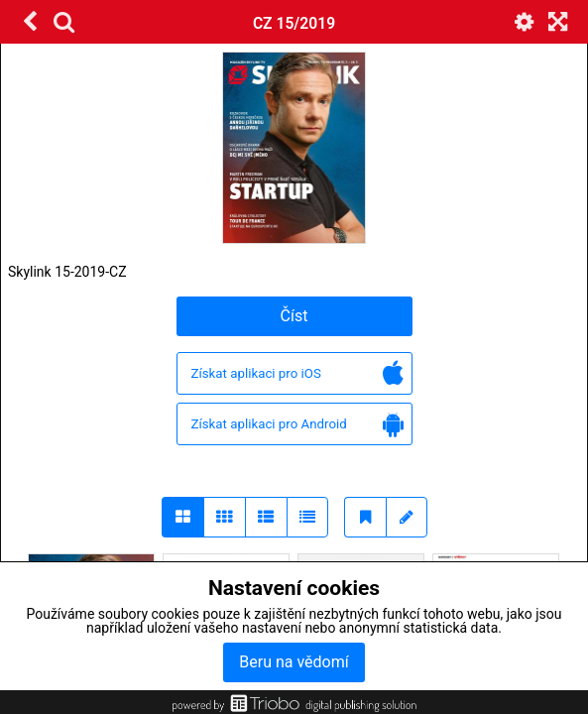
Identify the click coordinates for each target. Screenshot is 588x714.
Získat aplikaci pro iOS (297, 374)
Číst (294, 316)
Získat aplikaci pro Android (297, 425)
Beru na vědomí (294, 662)
